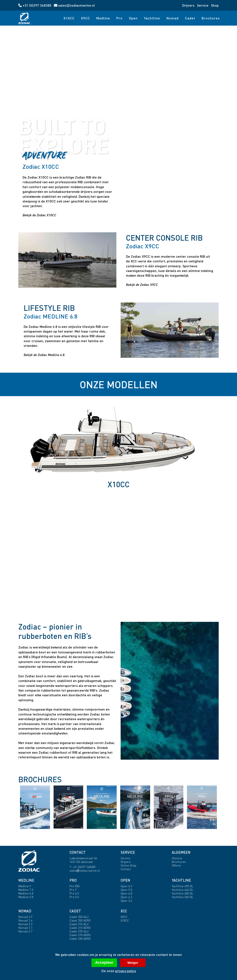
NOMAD (25, 911)
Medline (103, 18)
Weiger (133, 963)
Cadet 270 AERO (80, 935)
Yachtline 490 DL (183, 886)
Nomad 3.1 (25, 928)
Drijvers (188, 5)
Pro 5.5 (74, 897)
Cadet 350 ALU (79, 917)
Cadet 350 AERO (80, 920)
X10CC (69, 18)
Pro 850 (74, 886)
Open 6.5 (126, 886)
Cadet (190, 18)
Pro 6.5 (74, 893)
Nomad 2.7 (25, 931)
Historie (177, 858)
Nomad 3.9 (25, 917)
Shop (215, 5)
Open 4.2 (126, 897)
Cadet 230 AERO (80, 939)
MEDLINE (26, 880)
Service (203, 5)
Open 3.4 (126, 901)
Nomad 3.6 (25, 920)
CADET (75, 911)
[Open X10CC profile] (170, 190)
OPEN (125, 880)
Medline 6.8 (26, 893)
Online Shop (129, 865)
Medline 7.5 (26, 890)
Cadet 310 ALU (79, 924)
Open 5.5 (126, 890)
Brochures (211, 18)
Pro (119, 18)
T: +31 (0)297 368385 (82, 867)
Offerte (176, 865)
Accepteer (104, 963)
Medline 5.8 (26, 897)
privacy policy (126, 971)
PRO (73, 880)
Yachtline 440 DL (183, 890)
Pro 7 (73, 890)
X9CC (85, 18)
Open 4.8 (126, 893)
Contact (126, 869)
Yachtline (152, 18)
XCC (124, 911)
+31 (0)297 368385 (35, 5)
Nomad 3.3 (25, 924)
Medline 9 (25, 886)
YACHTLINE (181, 880)
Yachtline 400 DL (183, 893)
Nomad (173, 18)
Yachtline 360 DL (183, 897)
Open (133, 18)
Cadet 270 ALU (79, 931)
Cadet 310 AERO (80, 928)
